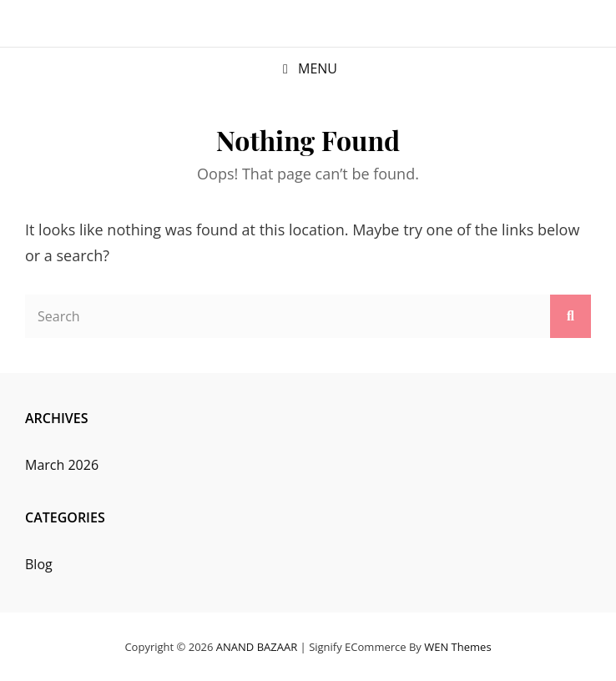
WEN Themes (457, 647)
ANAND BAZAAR (257, 647)
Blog (39, 564)
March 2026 (62, 465)
